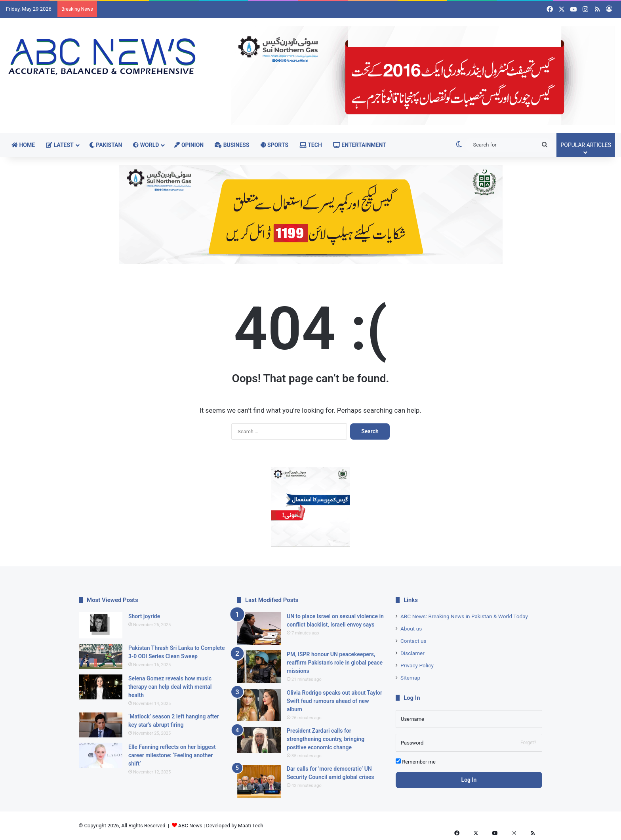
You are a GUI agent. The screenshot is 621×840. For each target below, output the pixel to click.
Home (23, 145)
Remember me (416, 762)
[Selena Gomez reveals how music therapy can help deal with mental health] (101, 687)
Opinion (189, 145)
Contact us (413, 641)
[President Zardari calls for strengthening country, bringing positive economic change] (259, 740)
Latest (60, 145)
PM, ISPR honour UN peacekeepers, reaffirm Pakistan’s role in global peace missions (335, 663)
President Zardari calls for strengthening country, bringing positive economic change (326, 739)
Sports (275, 145)
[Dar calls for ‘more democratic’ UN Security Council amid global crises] (259, 781)
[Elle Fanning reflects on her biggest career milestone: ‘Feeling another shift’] (101, 755)
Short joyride (144, 616)
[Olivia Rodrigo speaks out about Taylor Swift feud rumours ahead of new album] (259, 705)
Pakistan (106, 145)
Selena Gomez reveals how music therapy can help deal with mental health (170, 687)
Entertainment (360, 145)
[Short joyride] (101, 625)
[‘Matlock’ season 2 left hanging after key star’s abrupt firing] (101, 725)
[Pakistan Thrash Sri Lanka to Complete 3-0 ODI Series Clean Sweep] (101, 656)
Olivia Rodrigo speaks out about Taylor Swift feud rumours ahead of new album (334, 701)
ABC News (190, 826)
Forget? (528, 743)
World (146, 145)
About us (411, 629)
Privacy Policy (417, 665)
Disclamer (412, 653)
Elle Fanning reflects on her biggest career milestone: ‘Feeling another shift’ (172, 755)
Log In (469, 780)
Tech (311, 145)
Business (232, 145)
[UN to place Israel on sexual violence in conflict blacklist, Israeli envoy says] (259, 629)
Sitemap (410, 678)
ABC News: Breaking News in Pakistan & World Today (464, 616)
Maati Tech (251, 826)
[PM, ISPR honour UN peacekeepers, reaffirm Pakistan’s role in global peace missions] (259, 667)
